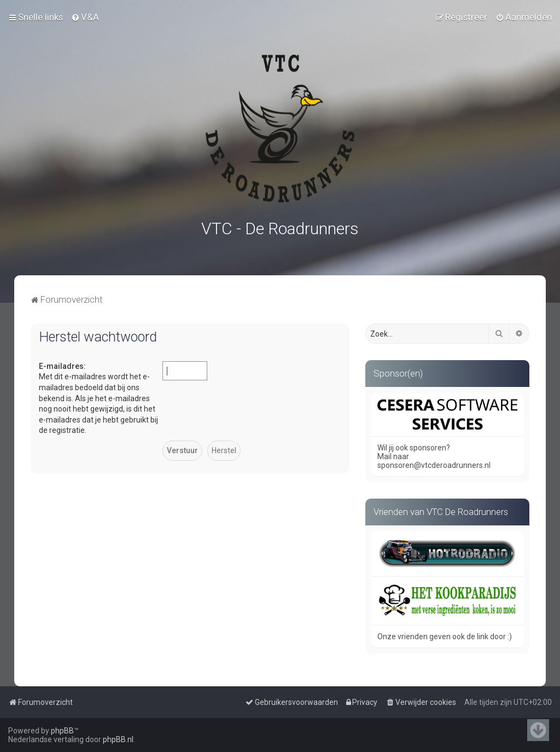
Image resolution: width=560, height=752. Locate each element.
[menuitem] (85, 17)
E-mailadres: (62, 365)
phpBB (62, 731)
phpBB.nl (118, 739)
